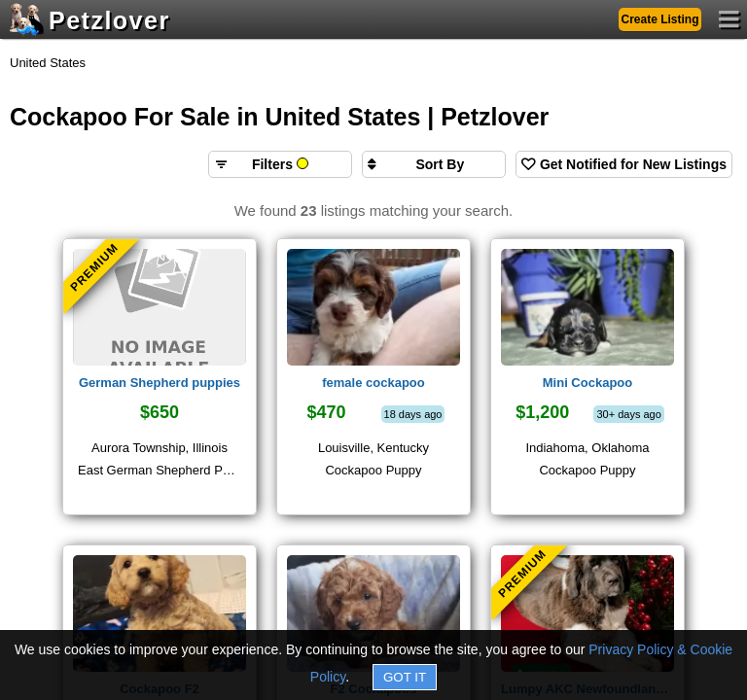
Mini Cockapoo (587, 383)
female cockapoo (373, 383)
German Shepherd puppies (160, 383)
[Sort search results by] (434, 164)
